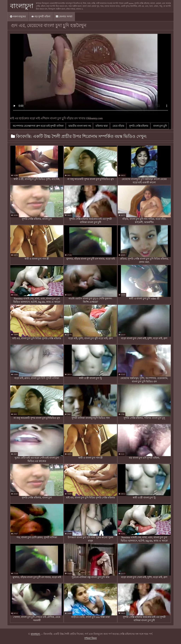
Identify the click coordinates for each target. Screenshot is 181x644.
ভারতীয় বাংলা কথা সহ (79, 126)
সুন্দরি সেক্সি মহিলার (138, 126)
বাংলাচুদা (22, 6)
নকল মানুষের (18, 17)
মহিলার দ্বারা (101, 126)
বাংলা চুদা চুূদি (160, 126)
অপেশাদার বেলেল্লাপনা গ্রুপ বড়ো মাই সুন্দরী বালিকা (38, 126)
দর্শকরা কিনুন (91, 638)
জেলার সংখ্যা (64, 17)
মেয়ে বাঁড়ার (118, 126)
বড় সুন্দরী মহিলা (41, 17)
